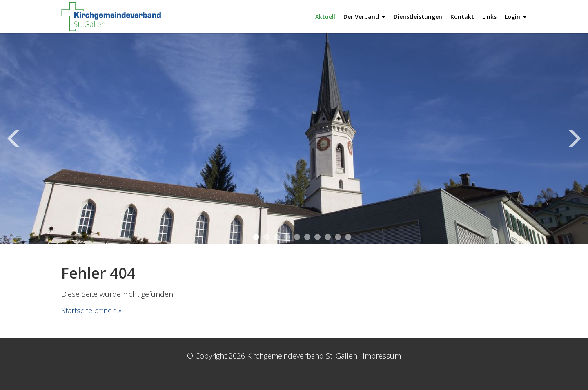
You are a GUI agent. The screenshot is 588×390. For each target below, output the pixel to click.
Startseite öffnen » (91, 310)
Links (489, 17)
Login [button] (516, 17)
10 (348, 237)
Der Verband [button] (364, 17)
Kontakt (462, 17)
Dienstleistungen (418, 17)
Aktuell (325, 17)
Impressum (382, 356)
